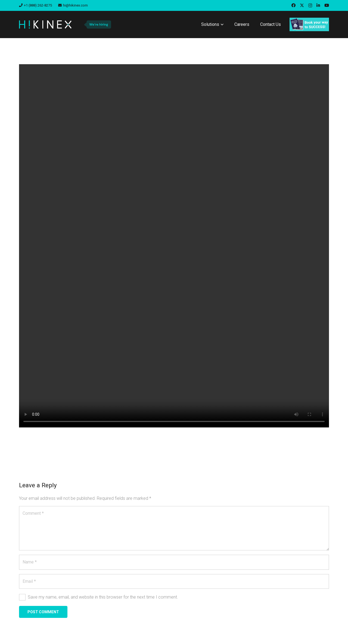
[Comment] (174, 528)
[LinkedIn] (318, 5)
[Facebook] (293, 5)
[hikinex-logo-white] (45, 24)
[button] (221, 24)
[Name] (174, 562)
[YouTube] (327, 5)
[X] (302, 5)
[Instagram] (310, 6)
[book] (309, 24)
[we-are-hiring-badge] (97, 24)
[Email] (174, 581)
